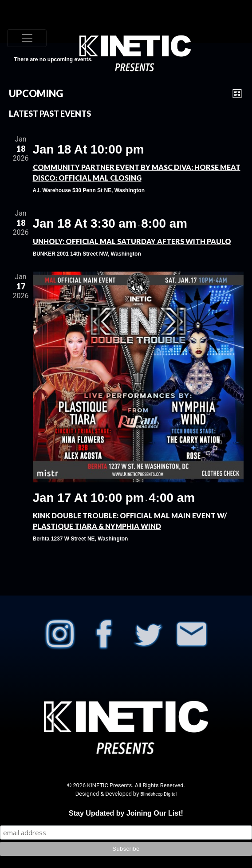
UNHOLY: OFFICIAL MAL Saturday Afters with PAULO (132, 241)
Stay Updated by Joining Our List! (126, 813)
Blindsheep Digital (158, 794)
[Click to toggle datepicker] (36, 93)
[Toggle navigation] (27, 38)
